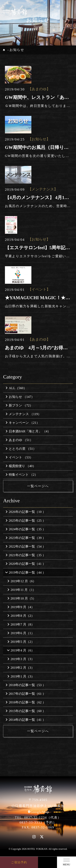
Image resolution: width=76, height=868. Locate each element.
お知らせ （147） (20, 397)
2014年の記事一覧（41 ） (26, 720)
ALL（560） (16, 388)
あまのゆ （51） (19, 440)
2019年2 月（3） (21, 668)
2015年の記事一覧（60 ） (26, 711)
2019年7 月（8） (21, 624)
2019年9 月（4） (21, 607)
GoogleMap (40, 812)
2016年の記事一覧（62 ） (26, 702)
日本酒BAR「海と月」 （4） (28, 431)
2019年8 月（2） (21, 616)
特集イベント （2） (22, 475)
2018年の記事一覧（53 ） (26, 685)
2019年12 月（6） (22, 581)
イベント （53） (19, 457)
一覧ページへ (38, 486)
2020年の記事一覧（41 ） (26, 564)
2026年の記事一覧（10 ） (26, 512)
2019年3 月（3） (21, 659)
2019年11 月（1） (22, 590)
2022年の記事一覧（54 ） (26, 546)
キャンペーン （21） (22, 423)
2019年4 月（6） (21, 650)
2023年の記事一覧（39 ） (26, 538)
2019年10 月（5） (22, 598)
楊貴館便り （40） (21, 466)
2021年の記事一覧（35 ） (26, 555)
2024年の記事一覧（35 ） (26, 529)
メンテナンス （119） (23, 414)
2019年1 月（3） (21, 676)
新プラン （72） (19, 405)
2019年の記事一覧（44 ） (25, 573)
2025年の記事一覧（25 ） (26, 521)
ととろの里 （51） (21, 449)
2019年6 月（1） (21, 633)
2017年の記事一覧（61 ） (26, 694)
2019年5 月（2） (21, 642)
